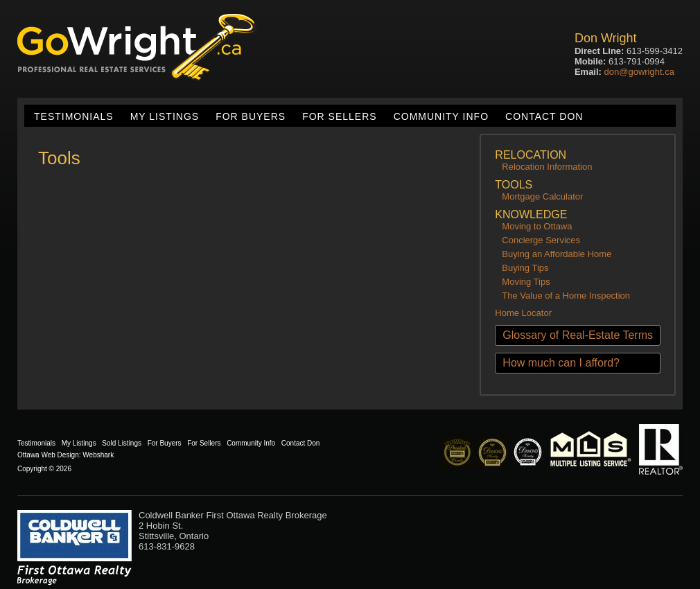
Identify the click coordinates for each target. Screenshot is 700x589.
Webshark (98, 455)
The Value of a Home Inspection (566, 296)
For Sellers (339, 116)
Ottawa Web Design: (49, 455)
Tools (514, 185)
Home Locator (523, 313)
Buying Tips (525, 268)
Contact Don (544, 116)
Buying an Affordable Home (557, 254)
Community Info (441, 116)
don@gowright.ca (639, 72)
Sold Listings (122, 443)
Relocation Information (547, 167)
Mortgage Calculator (542, 196)
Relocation (531, 155)
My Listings (165, 116)
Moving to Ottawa (537, 226)
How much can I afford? (561, 363)
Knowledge (531, 214)
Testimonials (74, 116)
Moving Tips (526, 282)
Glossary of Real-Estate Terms (578, 335)
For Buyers (251, 116)
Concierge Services (541, 240)
